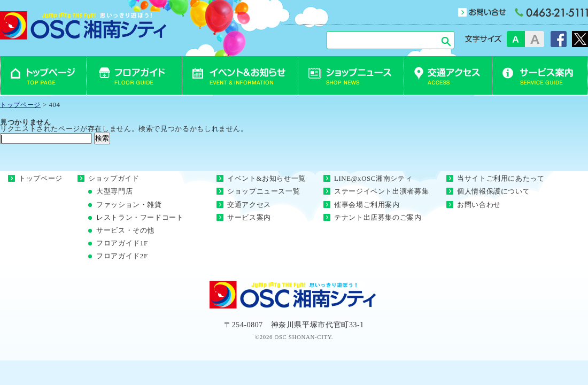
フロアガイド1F (122, 243)
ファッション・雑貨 (129, 205)
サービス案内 (249, 218)
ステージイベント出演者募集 (381, 191)
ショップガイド (114, 179)
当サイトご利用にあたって (501, 179)
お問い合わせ (479, 205)
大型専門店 (114, 191)
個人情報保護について (493, 191)
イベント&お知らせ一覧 (266, 179)
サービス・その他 (125, 230)
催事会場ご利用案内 (367, 205)
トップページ (41, 179)
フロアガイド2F (122, 256)
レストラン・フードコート (140, 218)
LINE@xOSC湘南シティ (373, 179)
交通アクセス (249, 205)
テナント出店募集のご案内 (378, 218)
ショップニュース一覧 (264, 191)
